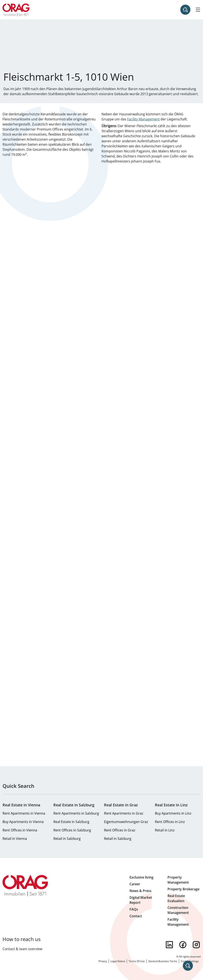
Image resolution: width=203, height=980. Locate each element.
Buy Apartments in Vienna (23, 822)
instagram (196, 945)
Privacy (103, 961)
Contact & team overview (22, 949)
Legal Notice (118, 961)
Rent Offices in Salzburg (72, 830)
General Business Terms (163, 961)
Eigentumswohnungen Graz (126, 822)
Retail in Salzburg (67, 839)
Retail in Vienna (15, 839)
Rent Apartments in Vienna (24, 813)
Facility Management (143, 119)
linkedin (169, 945)
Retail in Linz (165, 830)
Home (16, 10)
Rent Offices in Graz (120, 830)
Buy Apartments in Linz (173, 813)
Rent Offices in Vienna (20, 830)
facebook (183, 945)
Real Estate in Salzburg (71, 822)
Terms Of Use (137, 961)
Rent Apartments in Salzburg (76, 813)
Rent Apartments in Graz (124, 813)
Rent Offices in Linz (170, 822)
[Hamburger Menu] (198, 10)
